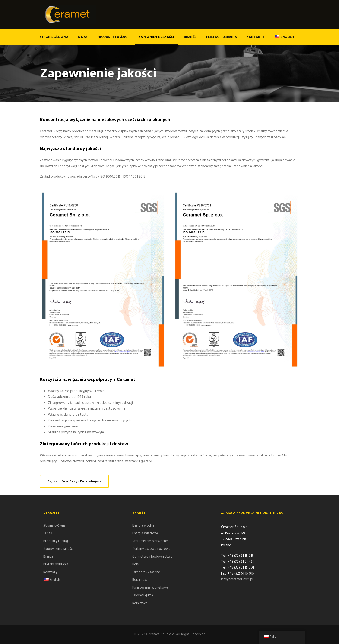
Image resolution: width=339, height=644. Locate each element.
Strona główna (54, 37)
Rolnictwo (140, 603)
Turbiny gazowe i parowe (151, 549)
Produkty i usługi (113, 37)
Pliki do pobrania (222, 37)
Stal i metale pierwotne (150, 541)
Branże (190, 37)
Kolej (136, 564)
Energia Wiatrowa (146, 533)
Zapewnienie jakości (156, 37)
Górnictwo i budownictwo (152, 557)
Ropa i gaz (140, 580)
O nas (83, 37)
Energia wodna (143, 526)
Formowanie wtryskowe (150, 588)
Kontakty (255, 37)
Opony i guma (143, 595)
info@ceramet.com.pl (237, 580)
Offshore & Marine (146, 572)
